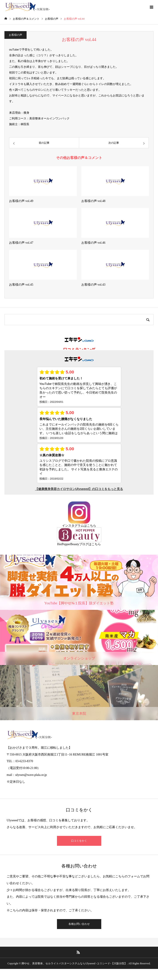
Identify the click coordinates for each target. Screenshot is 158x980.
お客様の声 (16, 35)
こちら (92, 526)
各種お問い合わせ (79, 924)
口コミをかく (79, 841)
